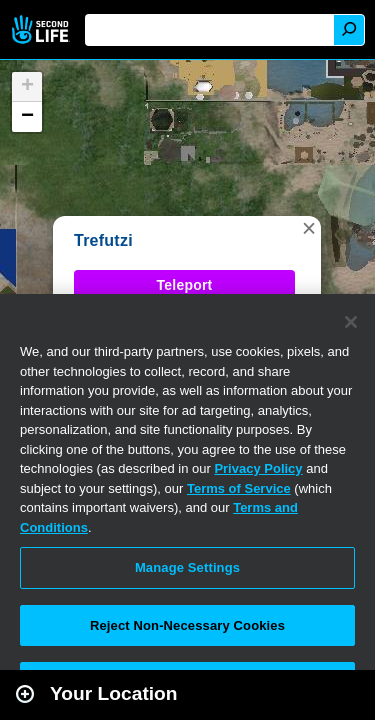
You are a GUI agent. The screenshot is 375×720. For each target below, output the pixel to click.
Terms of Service (239, 488)
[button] (309, 228)
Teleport (185, 285)
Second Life (42, 29)
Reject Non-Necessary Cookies (187, 625)
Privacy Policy (258, 468)
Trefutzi (103, 240)
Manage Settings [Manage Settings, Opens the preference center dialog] (187, 567)
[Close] (351, 322)
